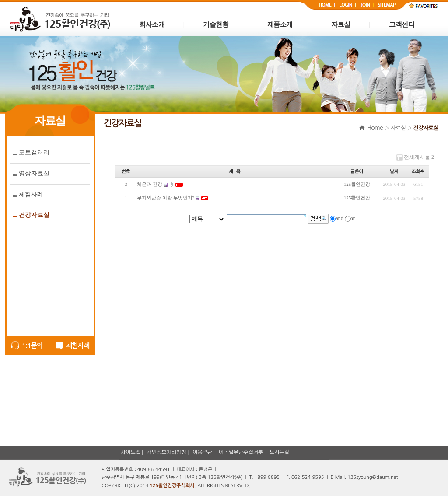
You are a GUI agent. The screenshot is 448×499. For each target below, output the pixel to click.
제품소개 (280, 24)
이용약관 (202, 452)
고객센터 (402, 24)
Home (375, 128)
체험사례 (31, 194)
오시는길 (279, 452)
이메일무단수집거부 (241, 452)
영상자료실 (34, 173)
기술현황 (216, 24)
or (353, 218)
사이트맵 (131, 452)
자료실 (341, 24)
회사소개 (152, 24)
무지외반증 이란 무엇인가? (166, 198)
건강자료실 (34, 215)
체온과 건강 (150, 184)
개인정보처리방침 (167, 452)
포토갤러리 (34, 152)
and (339, 218)
